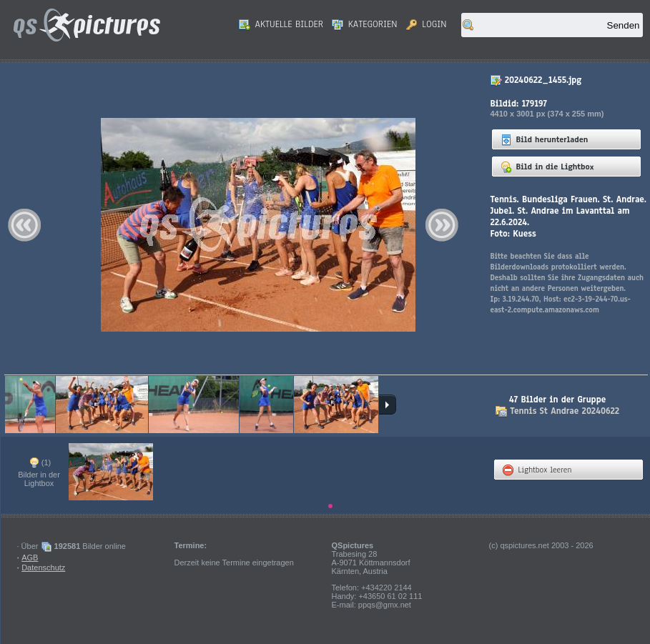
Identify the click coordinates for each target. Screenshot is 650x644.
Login (427, 24)
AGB (30, 558)
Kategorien (365, 24)
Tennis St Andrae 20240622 (565, 411)
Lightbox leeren (537, 470)
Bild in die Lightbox (547, 167)
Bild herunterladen (545, 139)
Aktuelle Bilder (281, 24)
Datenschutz (43, 568)
